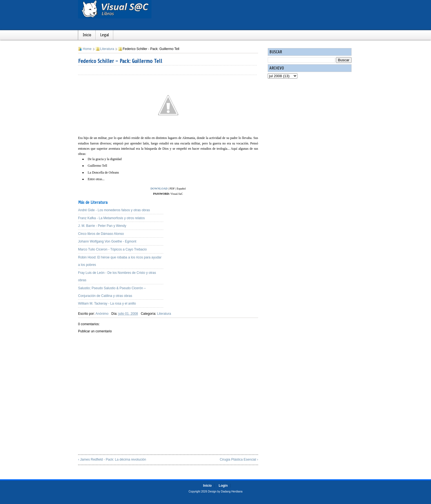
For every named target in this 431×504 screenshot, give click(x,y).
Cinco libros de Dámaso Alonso (101, 234)
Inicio (87, 35)
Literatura (107, 49)
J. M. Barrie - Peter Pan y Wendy (102, 226)
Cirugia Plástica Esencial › (239, 460)
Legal (104, 35)
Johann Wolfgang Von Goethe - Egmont (107, 241)
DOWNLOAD (159, 189)
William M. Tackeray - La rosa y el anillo (107, 303)
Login (223, 486)
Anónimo (102, 314)
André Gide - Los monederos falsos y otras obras (114, 210)
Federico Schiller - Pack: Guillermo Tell (120, 61)
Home (87, 49)
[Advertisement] (215, 235)
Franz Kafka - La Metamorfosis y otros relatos (111, 218)
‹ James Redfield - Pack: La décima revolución (112, 460)
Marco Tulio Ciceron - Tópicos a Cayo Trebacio (112, 249)
